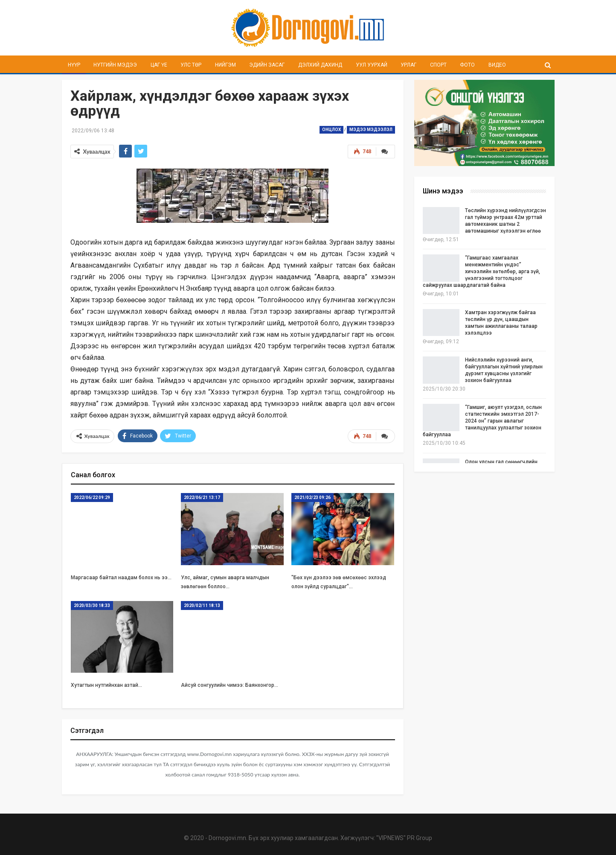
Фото (467, 65)
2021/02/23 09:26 (312, 498)
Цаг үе (159, 65)
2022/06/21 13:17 (202, 498)
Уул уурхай (372, 65)
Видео (497, 65)
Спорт (438, 65)
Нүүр (74, 65)
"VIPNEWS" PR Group (404, 838)
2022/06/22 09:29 (92, 498)
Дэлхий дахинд (320, 65)
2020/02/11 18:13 (202, 606)
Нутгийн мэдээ (115, 65)
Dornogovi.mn (227, 838)
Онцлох (331, 130)
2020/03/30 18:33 (92, 606)
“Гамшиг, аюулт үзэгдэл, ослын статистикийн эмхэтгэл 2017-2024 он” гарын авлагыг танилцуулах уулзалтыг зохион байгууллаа (482, 421)
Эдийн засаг (267, 65)
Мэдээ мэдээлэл (371, 130)
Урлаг (408, 65)
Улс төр (191, 65)
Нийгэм (225, 65)
